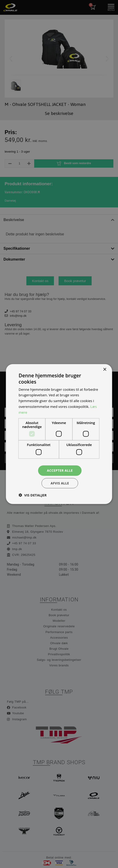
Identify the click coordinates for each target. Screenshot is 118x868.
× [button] (105, 370)
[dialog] (59, 434)
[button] (33, 495)
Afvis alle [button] (60, 483)
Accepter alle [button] (60, 470)
